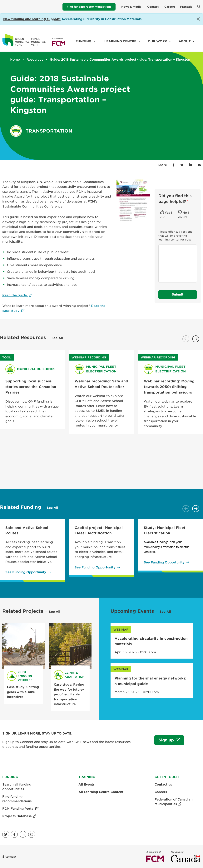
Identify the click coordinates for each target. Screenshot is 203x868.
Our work (157, 41)
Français (186, 7)
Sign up (165, 741)
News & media (131, 7)
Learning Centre (120, 41)
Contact (153, 7)
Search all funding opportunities (17, 787)
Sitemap (9, 857)
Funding (83, 41)
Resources (35, 60)
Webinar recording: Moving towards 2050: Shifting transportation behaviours (169, 387)
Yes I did (166, 215)
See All (57, 338)
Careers (170, 7)
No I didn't (183, 215)
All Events (87, 784)
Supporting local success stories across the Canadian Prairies (31, 387)
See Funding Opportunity (26, 572)
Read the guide (15, 295)
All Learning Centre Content (101, 792)
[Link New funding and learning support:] (32, 19)
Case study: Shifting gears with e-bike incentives (23, 692)
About (185, 41)
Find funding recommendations (89, 7)
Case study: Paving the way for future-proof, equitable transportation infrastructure (69, 694)
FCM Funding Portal (20, 809)
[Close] (198, 19)
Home (15, 60)
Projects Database (19, 816)
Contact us (163, 784)
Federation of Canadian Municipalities (173, 802)
